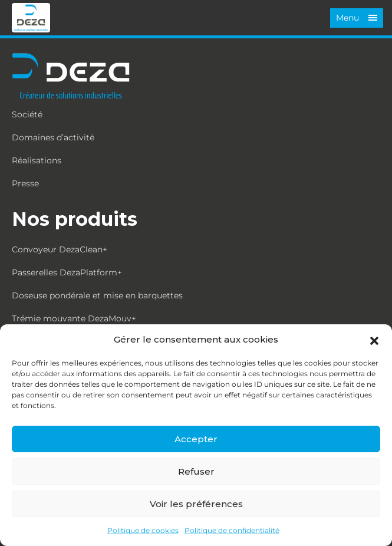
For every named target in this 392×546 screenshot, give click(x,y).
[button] (374, 340)
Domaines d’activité (53, 137)
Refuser (196, 471)
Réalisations (37, 160)
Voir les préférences (196, 504)
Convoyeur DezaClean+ (60, 249)
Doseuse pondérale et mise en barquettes (97, 295)
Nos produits (75, 219)
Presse (25, 183)
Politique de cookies (143, 530)
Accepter (196, 439)
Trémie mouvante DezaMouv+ (74, 318)
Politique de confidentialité (232, 530)
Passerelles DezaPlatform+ (67, 272)
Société (27, 114)
